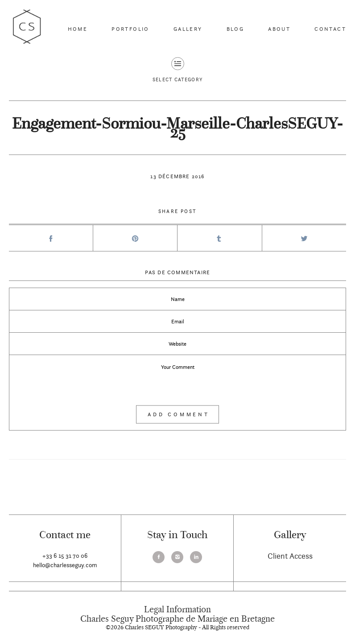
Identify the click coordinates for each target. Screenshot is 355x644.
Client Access (290, 556)
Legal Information (177, 610)
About (279, 29)
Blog (235, 29)
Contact (330, 29)
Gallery (188, 29)
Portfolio (130, 29)
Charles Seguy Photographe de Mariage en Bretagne (177, 619)
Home (78, 29)
